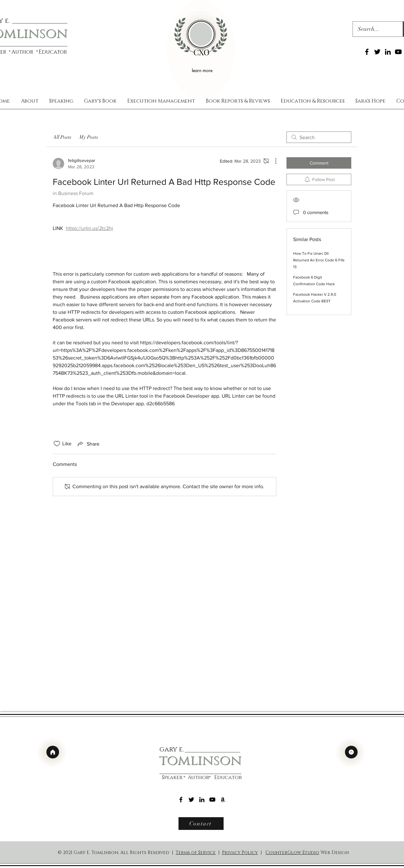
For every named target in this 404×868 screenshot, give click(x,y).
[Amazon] (223, 800)
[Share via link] (88, 444)
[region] (201, 50)
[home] (53, 752)
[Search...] (374, 29)
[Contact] (201, 824)
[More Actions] (273, 161)
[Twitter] (377, 52)
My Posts (89, 137)
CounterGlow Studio (292, 853)
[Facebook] (367, 52)
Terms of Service (196, 853)
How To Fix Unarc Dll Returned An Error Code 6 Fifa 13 (319, 260)
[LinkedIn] (388, 52)
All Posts (62, 137)
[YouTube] (398, 52)
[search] (319, 137)
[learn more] (203, 70)
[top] (351, 752)
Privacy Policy (240, 853)
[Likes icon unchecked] (57, 444)
